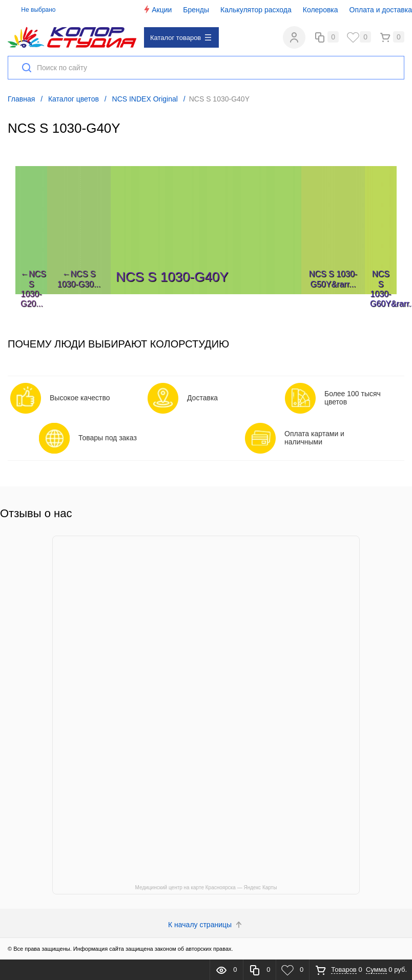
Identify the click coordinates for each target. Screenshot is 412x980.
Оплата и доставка (381, 10)
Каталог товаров (181, 38)
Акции (157, 9)
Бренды (196, 10)
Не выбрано (33, 10)
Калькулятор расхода (256, 10)
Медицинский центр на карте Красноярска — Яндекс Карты (206, 887)
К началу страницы (206, 925)
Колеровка (321, 10)
